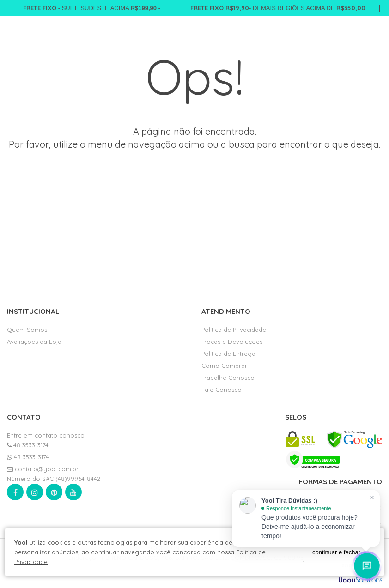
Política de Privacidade (234, 330)
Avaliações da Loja (34, 342)
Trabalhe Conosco (228, 378)
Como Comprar (224, 366)
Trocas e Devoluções (232, 342)
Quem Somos (27, 330)
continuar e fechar (336, 552)
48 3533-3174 (28, 445)
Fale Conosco (222, 390)
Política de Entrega (228, 354)
